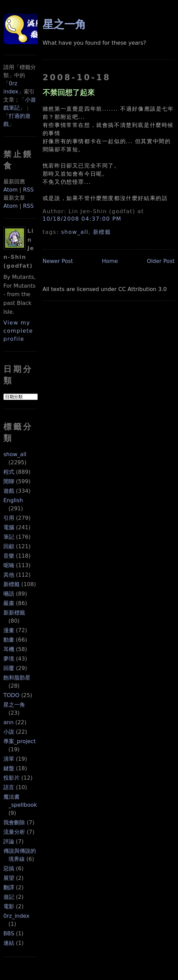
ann (8, 722)
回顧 (9, 546)
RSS (28, 190)
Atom (10, 190)
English (13, 500)
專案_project (20, 741)
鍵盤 (9, 768)
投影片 (12, 778)
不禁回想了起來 (69, 92)
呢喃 (9, 565)
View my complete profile (18, 331)
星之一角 (14, 705)
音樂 (9, 556)
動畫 (9, 640)
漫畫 (9, 630)
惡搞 (9, 868)
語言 (9, 787)
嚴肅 (9, 603)
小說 (9, 732)
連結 (9, 943)
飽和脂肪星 (17, 678)
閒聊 (9, 481)
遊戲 (9, 491)
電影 (9, 906)
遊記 (9, 897)
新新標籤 (14, 613)
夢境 (9, 659)
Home (110, 261)
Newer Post (58, 261)
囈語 (9, 594)
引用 (9, 518)
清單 (9, 759)
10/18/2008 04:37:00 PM (82, 219)
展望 (9, 878)
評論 (9, 841)
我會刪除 (14, 822)
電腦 (9, 527)
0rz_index (16, 916)
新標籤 (12, 584)
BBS (9, 933)
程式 (9, 472)
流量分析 (14, 832)
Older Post (161, 261)
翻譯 (9, 887)
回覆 (9, 668)
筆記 (9, 537)
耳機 (9, 649)
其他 (9, 575)
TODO (11, 695)
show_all (15, 454)
